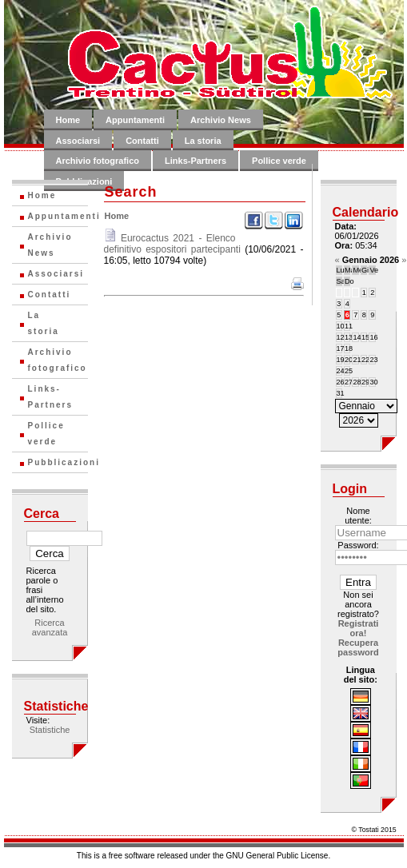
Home (68, 120)
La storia (203, 141)
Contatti (142, 141)
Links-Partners (196, 161)
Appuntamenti (135, 120)
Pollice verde (279, 161)
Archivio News (221, 120)
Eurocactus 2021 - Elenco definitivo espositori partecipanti (172, 244)
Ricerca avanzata (50, 627)
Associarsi (78, 141)
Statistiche (50, 730)
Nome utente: (358, 516)
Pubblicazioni (58, 462)
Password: (358, 545)
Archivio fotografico (98, 161)
